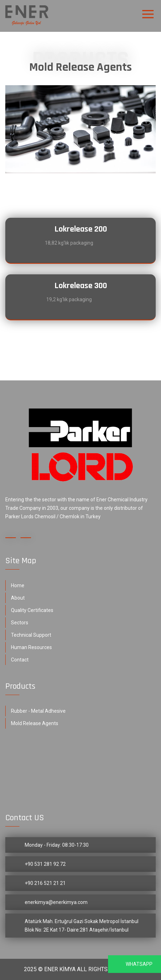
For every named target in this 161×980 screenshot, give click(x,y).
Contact (20, 660)
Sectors (20, 623)
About (18, 598)
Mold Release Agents (35, 723)
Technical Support (31, 635)
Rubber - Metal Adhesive (38, 711)
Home (18, 585)
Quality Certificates (32, 610)
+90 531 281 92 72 (45, 864)
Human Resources (31, 647)
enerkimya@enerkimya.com (56, 902)
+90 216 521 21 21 (45, 883)
